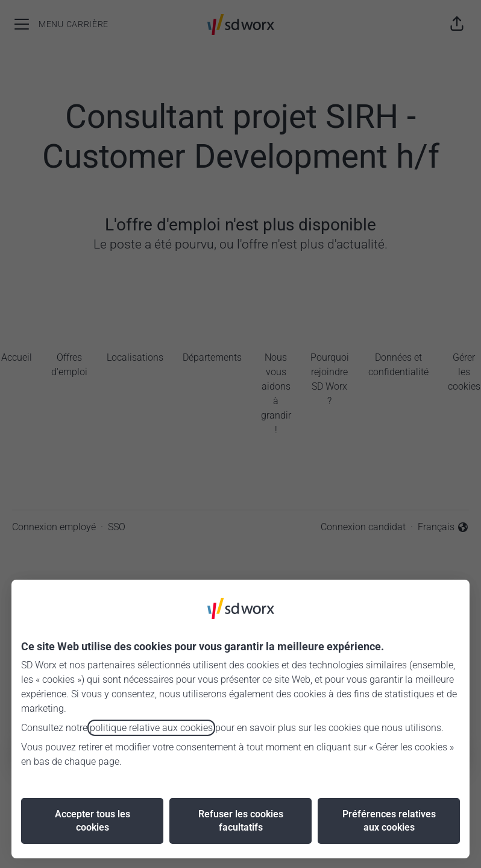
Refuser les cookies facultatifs (241, 821)
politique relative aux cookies (151, 728)
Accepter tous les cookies (93, 821)
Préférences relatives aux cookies (389, 821)
